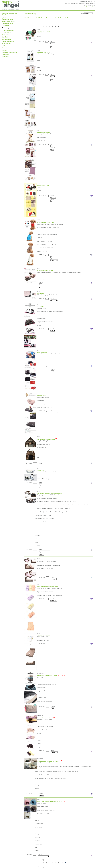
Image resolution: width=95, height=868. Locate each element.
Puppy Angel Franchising (10, 52)
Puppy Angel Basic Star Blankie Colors (47, 587)
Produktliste (77, 23)
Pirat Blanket (40, 293)
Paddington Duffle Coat (43, 185)
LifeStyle (38, 18)
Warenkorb (85, 23)
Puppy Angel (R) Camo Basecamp (46, 439)
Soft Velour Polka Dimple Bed (45, 270)
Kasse (91, 23)
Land (82, 13)
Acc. (52, 18)
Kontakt (4, 50)
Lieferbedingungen (9, 30)
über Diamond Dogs (8, 21)
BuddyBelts (63, 18)
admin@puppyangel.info (89, 7)
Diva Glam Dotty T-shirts (43, 31)
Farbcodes (5, 35)
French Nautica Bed (42, 352)
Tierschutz (5, 57)
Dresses (43, 18)
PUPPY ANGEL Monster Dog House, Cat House (49, 802)
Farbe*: (52, 41)
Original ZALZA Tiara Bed (44, 635)
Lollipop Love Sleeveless (43, 132)
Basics (69, 18)
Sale (25, 18)
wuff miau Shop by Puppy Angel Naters (10, 14)
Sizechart (5, 37)
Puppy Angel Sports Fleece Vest (46, 222)
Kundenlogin (7, 33)
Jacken (48, 18)
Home (4, 17)
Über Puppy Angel (8, 19)
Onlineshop (6, 28)
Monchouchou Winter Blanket (45, 718)
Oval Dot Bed (40, 470)
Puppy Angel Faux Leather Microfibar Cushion (49, 493)
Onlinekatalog (6, 39)
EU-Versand (6, 54)
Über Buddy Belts (7, 24)
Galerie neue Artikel (8, 41)
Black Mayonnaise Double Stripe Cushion (48, 761)
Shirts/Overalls (31, 18)
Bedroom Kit (40, 560)
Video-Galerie (6, 44)
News (4, 46)
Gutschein (56, 18)
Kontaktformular (7, 48)
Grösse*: (53, 45)
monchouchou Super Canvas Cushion (47, 676)
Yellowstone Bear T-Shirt (43, 52)
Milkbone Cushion (42, 396)
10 (59, 26)
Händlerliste (6, 26)
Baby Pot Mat (40, 307)
